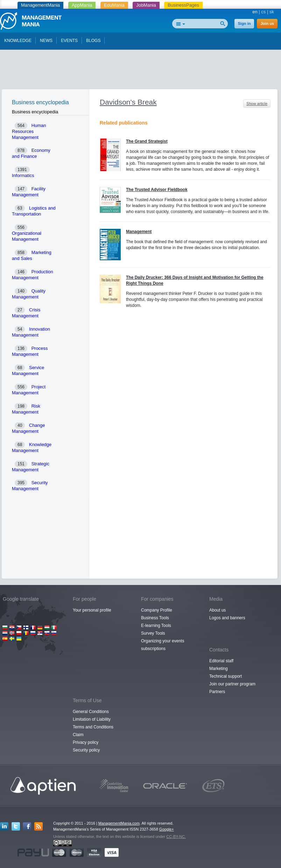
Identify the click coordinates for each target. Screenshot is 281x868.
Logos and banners (227, 618)
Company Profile (157, 610)
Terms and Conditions (93, 727)
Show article (257, 104)
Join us (267, 23)
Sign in (244, 23)
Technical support (226, 676)
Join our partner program (232, 684)
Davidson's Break (128, 102)
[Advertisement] (141, 71)
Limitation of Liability (92, 719)
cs (263, 12)
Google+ (167, 829)
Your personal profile (92, 610)
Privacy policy (86, 742)
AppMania (82, 5)
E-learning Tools (156, 626)
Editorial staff (221, 661)
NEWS (46, 41)
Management (139, 232)
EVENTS (69, 41)
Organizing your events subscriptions (163, 645)
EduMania (114, 5)
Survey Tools (153, 633)
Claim (78, 735)
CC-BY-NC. (176, 837)
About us (217, 610)
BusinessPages (183, 5)
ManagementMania (40, 5)
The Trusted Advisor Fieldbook (157, 190)
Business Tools (155, 618)
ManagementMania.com (119, 823)
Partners (217, 692)
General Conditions (91, 712)
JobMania (146, 5)
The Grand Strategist (147, 141)
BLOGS (93, 41)
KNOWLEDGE (18, 41)
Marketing (219, 669)
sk (272, 12)
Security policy (86, 750)
